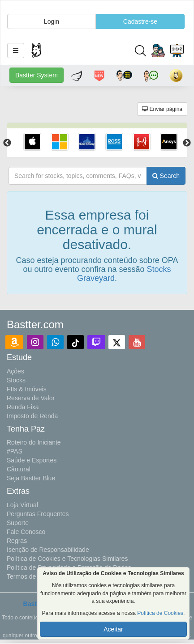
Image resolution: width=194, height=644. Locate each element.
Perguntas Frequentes (38, 514)
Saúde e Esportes (32, 460)
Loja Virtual (22, 505)
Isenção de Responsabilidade (48, 550)
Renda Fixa (23, 407)
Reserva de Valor (31, 398)
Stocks (16, 380)
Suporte (18, 523)
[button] (16, 51)
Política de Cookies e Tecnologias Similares (67, 559)
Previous (7, 143)
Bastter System (37, 75)
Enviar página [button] (162, 109)
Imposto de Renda (32, 416)
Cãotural (19, 469)
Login (52, 21)
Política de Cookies (160, 613)
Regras (17, 541)
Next (187, 143)
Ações (15, 371)
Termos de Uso (28, 576)
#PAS (15, 451)
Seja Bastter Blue (31, 478)
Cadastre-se (140, 21)
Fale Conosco (26, 532)
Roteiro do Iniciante (34, 442)
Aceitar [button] (113, 629)
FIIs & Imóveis (27, 389)
